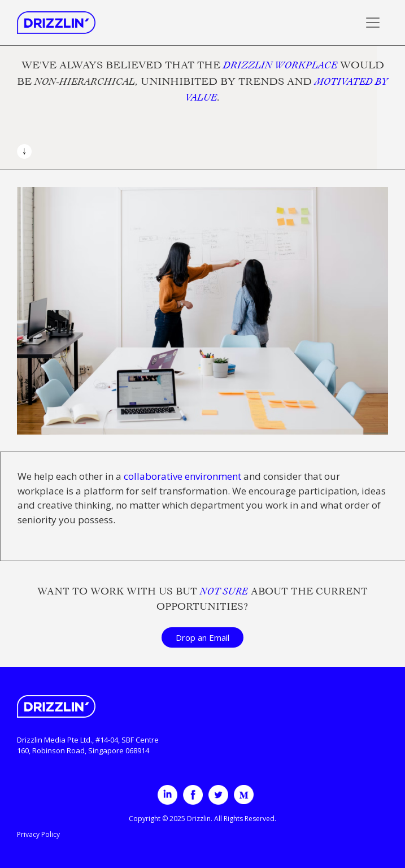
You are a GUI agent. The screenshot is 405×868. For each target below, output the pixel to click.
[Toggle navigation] (373, 23)
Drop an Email (202, 637)
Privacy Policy (38, 834)
